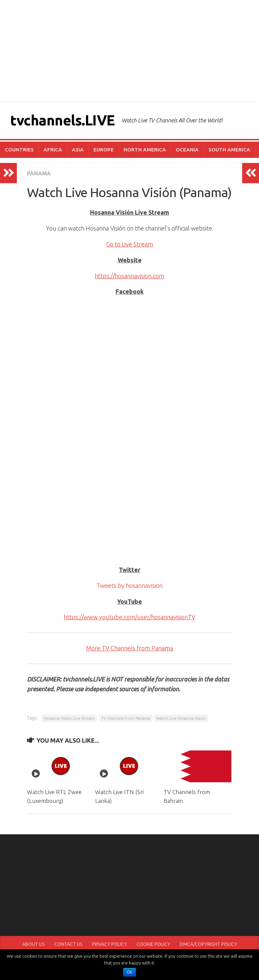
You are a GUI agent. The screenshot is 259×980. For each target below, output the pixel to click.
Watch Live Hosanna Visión (181, 718)
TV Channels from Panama (126, 718)
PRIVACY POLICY (110, 944)
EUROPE (104, 150)
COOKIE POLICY (153, 944)
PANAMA (39, 173)
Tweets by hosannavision (129, 585)
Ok (129, 972)
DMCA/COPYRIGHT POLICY (208, 944)
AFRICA (53, 150)
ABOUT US (34, 944)
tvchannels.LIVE (63, 120)
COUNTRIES (19, 150)
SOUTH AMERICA (229, 150)
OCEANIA (187, 150)
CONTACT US (68, 944)
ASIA (78, 150)
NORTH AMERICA (145, 150)
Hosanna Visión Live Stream (69, 718)
